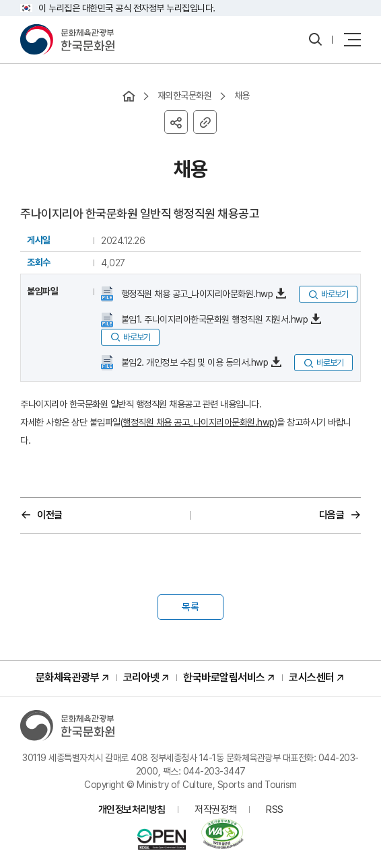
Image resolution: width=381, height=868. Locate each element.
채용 (242, 95)
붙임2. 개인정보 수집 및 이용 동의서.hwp (193, 362)
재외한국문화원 (185, 95)
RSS (275, 810)
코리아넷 (141, 677)
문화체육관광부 (68, 677)
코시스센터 (312, 677)
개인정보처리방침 (132, 810)
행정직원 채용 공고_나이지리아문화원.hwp (196, 294)
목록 (190, 607)
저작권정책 (216, 810)
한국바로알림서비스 (224, 677)
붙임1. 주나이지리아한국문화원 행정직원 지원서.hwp (213, 319)
